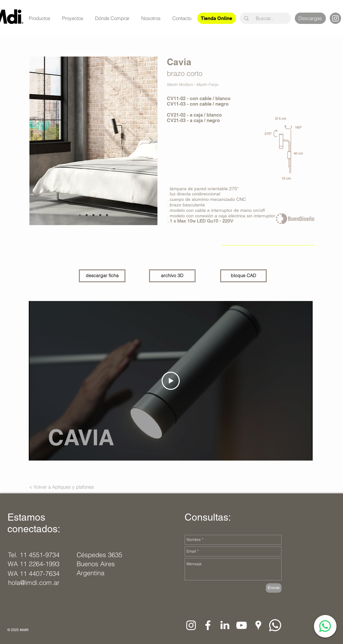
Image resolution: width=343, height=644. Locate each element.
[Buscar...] (265, 18)
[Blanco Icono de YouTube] (241, 625)
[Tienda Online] (217, 18)
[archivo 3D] (172, 276)
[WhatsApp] (325, 626)
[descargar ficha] (102, 276)
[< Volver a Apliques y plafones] (62, 487)
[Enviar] (274, 588)
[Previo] (36, 141)
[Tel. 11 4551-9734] (34, 555)
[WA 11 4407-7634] (34, 574)
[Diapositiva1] (80, 215)
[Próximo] (151, 141)
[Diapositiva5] (107, 215)
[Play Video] (171, 381)
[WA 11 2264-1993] (34, 564)
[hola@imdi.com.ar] (35, 583)
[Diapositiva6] (93, 215)
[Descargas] (310, 18)
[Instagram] (335, 18)
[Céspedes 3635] (100, 555)
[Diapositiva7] (87, 215)
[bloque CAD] (243, 276)
